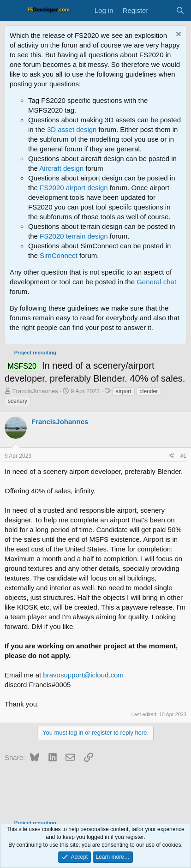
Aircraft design (61, 168)
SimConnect (59, 255)
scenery (18, 401)
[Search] (180, 10)
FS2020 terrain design (74, 236)
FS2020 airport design (74, 188)
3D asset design (72, 129)
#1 (183, 456)
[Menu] (13, 11)
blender (149, 391)
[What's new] (162, 10)
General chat (156, 282)
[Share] (171, 456)
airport (123, 391)
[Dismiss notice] (177, 35)
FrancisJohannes (35, 391)
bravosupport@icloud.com (83, 675)
